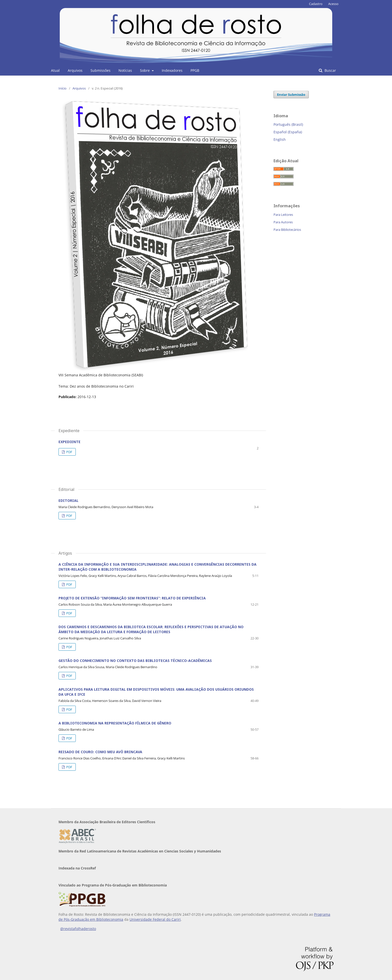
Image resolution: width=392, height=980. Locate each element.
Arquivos (75, 70)
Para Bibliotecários (287, 230)
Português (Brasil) (288, 124)
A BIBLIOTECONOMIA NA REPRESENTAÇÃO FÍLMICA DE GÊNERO (115, 723)
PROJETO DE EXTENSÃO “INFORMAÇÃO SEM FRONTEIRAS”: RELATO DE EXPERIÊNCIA (132, 598)
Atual (55, 70)
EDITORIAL (68, 501)
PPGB (195, 70)
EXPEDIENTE (69, 442)
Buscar (330, 70)
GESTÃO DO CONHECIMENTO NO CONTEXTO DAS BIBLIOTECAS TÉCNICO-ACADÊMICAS (135, 661)
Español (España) (288, 132)
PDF (69, 452)
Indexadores (172, 70)
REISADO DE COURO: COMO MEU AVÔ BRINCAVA (100, 752)
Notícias (125, 70)
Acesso (333, 4)
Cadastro (316, 4)
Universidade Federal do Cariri (155, 919)
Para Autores (283, 222)
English (280, 139)
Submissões (100, 70)
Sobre (145, 70)
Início (62, 88)
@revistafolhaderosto (78, 929)
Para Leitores (283, 215)
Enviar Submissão (291, 95)
